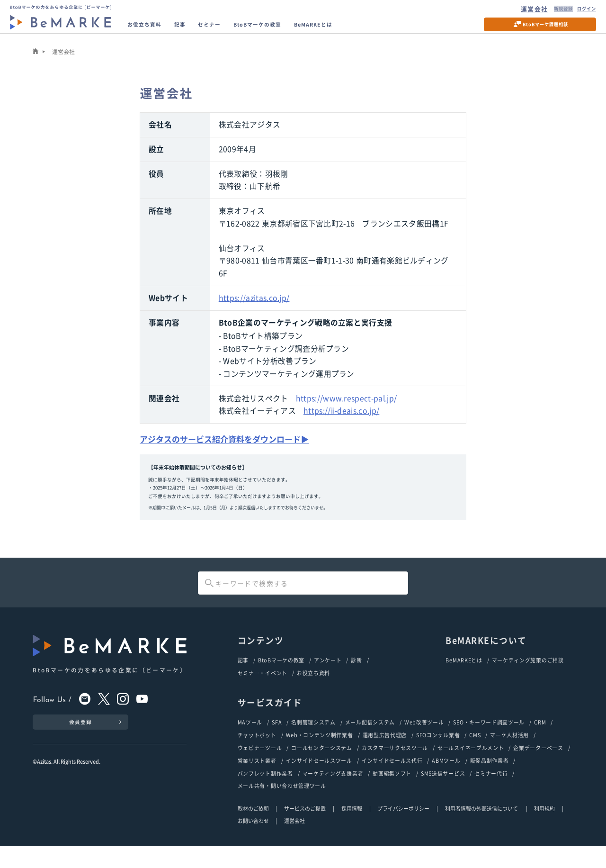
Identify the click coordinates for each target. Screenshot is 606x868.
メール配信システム (370, 739)
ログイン (578, 11)
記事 (197, 30)
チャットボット (257, 753)
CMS (475, 753)
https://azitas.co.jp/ (254, 312)
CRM (540, 739)
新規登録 (545, 11)
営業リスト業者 (257, 780)
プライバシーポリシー (403, 831)
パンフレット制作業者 (265, 794)
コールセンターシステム (322, 767)
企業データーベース (538, 767)
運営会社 (512, 11)
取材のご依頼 (253, 831)
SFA (277, 739)
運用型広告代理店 (385, 753)
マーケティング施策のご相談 (528, 675)
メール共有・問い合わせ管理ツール (282, 808)
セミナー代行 (491, 794)
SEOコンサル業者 (438, 753)
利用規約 (544, 831)
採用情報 (352, 831)
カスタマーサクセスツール (395, 767)
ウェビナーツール (260, 767)
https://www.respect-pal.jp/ (347, 412)
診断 (356, 675)
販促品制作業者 (490, 780)
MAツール (250, 739)
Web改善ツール (424, 739)
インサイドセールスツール (319, 780)
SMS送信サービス (443, 794)
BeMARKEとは (365, 30)
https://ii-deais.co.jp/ (341, 424)
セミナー (232, 30)
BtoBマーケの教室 (293, 30)
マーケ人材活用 (509, 753)
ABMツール (446, 780)
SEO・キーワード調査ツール (489, 739)
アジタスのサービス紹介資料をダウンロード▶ (229, 453)
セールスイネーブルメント (471, 767)
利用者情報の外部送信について (482, 831)
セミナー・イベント (263, 689)
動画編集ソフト (392, 794)
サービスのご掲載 (305, 831)
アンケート (328, 675)
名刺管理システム (313, 739)
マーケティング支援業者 (333, 794)
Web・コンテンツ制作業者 (320, 753)
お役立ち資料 (153, 30)
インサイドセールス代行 (392, 780)
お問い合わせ (253, 843)
